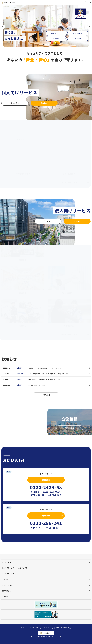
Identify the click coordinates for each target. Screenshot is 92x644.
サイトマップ (24, 627)
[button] (43, 45)
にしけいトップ (46, 561)
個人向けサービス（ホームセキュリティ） (16, 567)
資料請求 (52, 479)
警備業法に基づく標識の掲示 (63, 627)
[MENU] (88, 3)
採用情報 (60, 39)
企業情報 (81, 39)
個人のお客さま (59, 34)
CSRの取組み (46, 590)
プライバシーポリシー (36, 627)
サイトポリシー (49, 627)
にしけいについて (46, 584)
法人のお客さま (80, 34)
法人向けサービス (8, 573)
